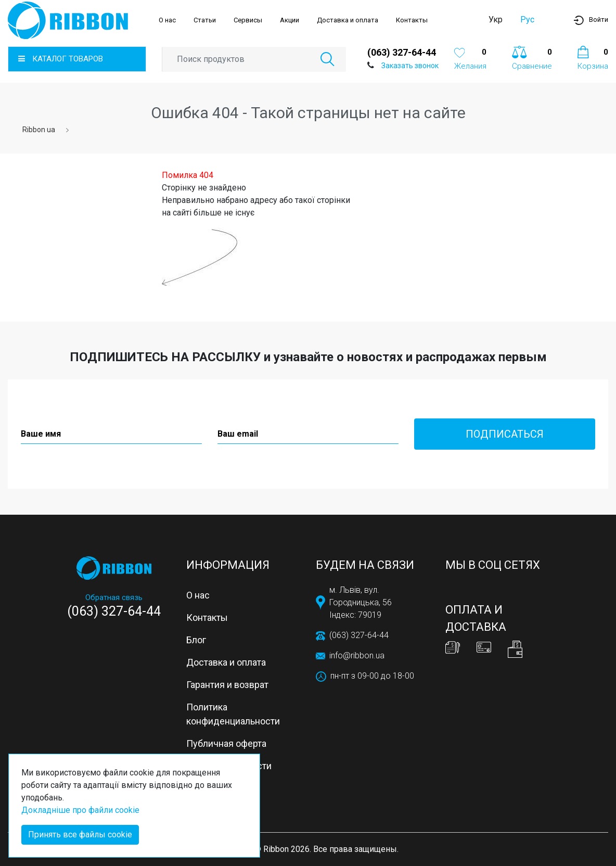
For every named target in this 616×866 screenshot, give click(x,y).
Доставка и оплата (348, 20)
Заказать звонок (410, 66)
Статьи (205, 20)
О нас (167, 20)
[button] (591, 20)
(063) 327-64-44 (402, 52)
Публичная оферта (226, 743)
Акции (290, 20)
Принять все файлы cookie (80, 835)
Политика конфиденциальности (233, 714)
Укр (496, 20)
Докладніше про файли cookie (80, 810)
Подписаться (505, 434)
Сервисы (248, 20)
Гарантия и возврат (227, 685)
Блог (196, 640)
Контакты (412, 20)
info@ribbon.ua (357, 655)
